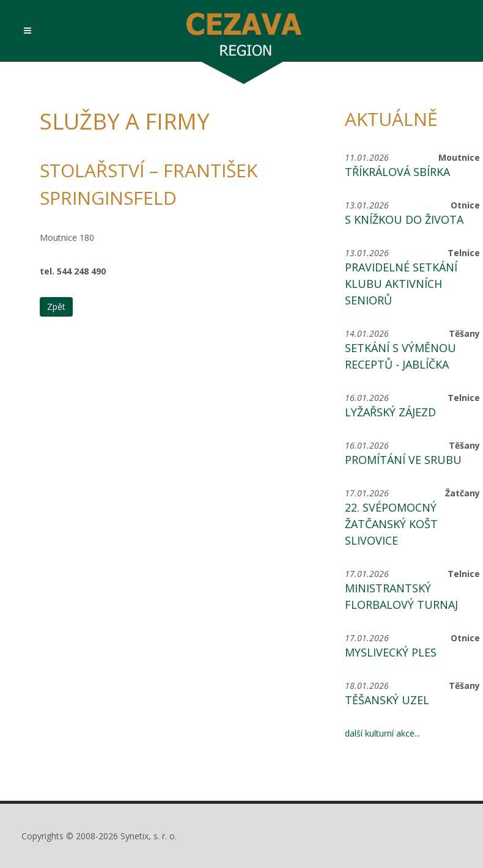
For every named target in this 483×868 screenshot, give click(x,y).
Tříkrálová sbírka (397, 172)
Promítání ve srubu (403, 460)
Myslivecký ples (391, 652)
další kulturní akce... (382, 733)
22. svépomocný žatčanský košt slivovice (391, 524)
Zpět (56, 307)
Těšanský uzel (387, 700)
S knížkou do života (404, 219)
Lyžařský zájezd (390, 412)
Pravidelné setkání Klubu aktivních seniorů (401, 284)
